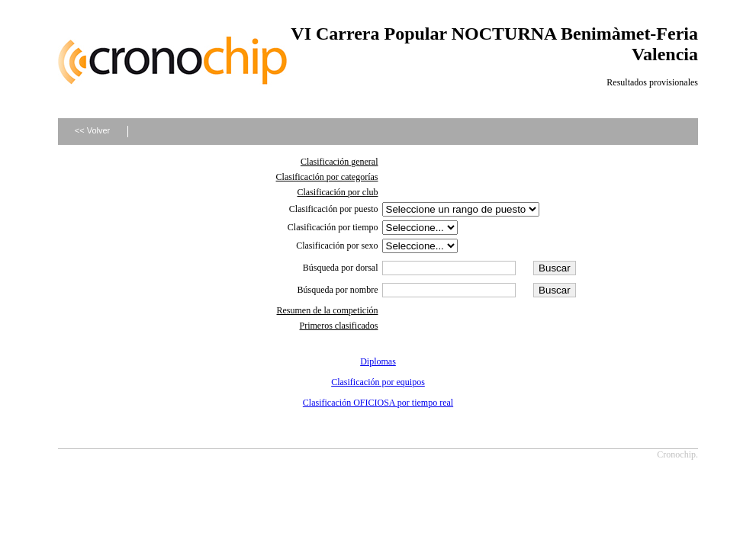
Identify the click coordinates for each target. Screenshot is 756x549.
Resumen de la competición (328, 310)
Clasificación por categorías (327, 177)
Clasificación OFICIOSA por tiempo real (378, 403)
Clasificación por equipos (378, 382)
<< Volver (92, 130)
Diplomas (378, 361)
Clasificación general (339, 162)
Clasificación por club (338, 192)
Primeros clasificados (339, 326)
